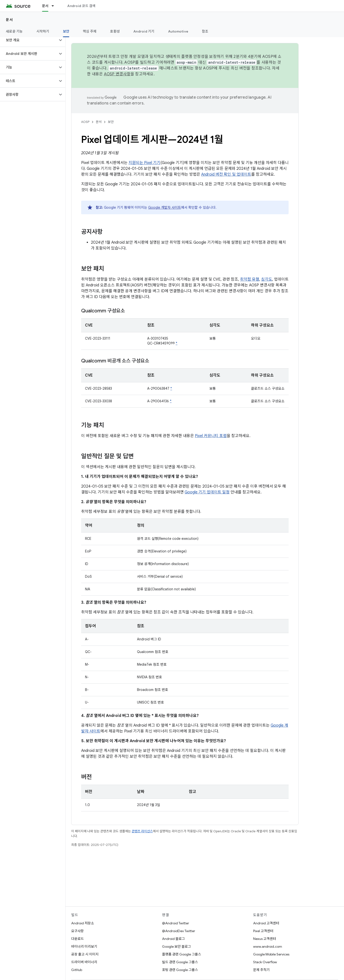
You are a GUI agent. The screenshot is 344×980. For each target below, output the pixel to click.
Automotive (178, 31)
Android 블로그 (173, 939)
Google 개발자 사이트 (165, 207)
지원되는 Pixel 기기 (144, 163)
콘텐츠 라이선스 (142, 831)
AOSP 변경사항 (117, 74)
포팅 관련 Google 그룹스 (180, 970)
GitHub (77, 970)
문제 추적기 (261, 970)
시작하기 (43, 31)
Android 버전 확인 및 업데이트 (226, 174)
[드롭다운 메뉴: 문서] (55, 6)
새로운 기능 (14, 31)
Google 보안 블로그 (176, 946)
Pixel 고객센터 (263, 931)
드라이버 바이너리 (84, 962)
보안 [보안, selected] (66, 31)
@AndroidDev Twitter (179, 931)
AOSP (85, 122)
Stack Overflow (265, 962)
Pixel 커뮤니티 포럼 (211, 436)
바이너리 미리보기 (84, 946)
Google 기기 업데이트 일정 (207, 492)
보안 (111, 122)
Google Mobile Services (271, 954)
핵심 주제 (90, 31)
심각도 (267, 279)
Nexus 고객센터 (265, 939)
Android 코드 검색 (81, 6)
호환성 (115, 31)
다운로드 (77, 939)
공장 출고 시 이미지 (85, 954)
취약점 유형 (250, 279)
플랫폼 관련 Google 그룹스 (182, 954)
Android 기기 (144, 31)
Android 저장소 (83, 923)
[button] (29, 40)
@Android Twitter (176, 923)
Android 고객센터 (266, 923)
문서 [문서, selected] (45, 6)
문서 (9, 20)
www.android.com (268, 946)
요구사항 (77, 931)
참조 (205, 31)
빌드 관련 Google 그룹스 (180, 962)
